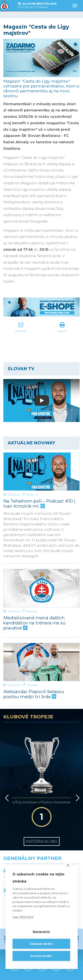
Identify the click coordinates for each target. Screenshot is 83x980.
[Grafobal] (21, 853)
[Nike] (42, 834)
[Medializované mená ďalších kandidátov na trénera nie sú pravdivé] (41, 588)
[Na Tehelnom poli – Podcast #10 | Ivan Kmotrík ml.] (41, 472)
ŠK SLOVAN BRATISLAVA (37, 6)
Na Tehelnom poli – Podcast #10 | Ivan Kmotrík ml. (39, 504)
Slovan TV (32, 495)
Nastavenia (41, 932)
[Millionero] (62, 853)
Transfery (33, 685)
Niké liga (32, 611)
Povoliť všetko (41, 956)
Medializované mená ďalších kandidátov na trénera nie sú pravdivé (34, 623)
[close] (68, 865)
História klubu (42, 804)
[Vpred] (77, 773)
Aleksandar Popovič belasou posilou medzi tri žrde (34, 694)
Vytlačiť (62, 331)
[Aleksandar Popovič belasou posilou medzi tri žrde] (41, 662)
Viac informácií (23, 917)
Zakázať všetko (41, 944)
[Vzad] (6, 773)
